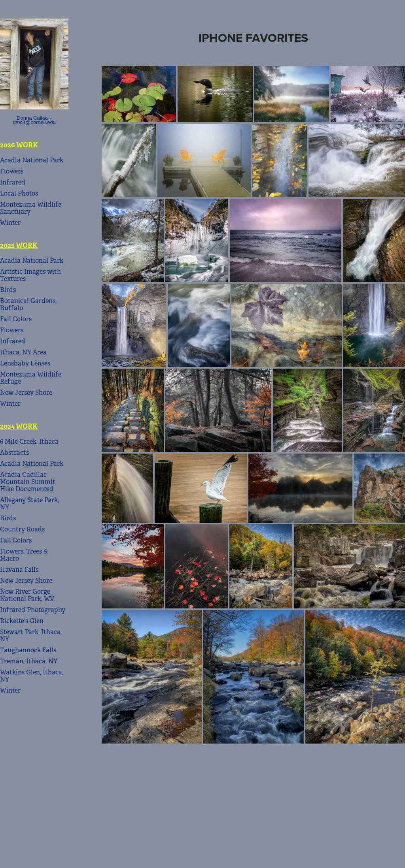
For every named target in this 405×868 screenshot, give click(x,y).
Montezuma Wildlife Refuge (31, 378)
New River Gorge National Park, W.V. (27, 595)
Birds (8, 290)
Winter (10, 223)
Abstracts (14, 453)
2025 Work (19, 245)
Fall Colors (16, 319)
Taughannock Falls (28, 650)
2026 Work (19, 145)
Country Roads (22, 529)
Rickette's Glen (22, 621)
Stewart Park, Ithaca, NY (31, 635)
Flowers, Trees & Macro (24, 555)
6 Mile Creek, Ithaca (29, 442)
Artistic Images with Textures (30, 275)
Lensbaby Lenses (25, 363)
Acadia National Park (32, 160)
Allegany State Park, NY (29, 504)
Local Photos (19, 193)
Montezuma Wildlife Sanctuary (31, 208)
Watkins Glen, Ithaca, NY (32, 676)
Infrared (13, 182)
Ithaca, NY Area (23, 352)
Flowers (12, 171)
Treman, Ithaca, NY (29, 661)
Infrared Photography (33, 610)
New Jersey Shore (26, 393)
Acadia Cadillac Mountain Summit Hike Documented (28, 482)
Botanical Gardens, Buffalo (28, 304)
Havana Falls (19, 570)
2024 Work (19, 426)
